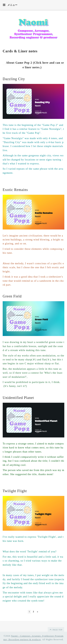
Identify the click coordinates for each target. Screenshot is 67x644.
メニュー (10, 5)
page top (56, 629)
